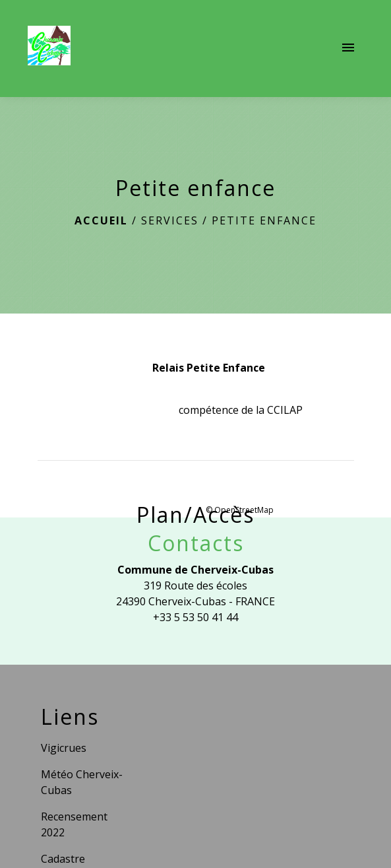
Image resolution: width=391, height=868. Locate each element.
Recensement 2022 (74, 824)
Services (170, 220)
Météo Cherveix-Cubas (82, 782)
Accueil (101, 220)
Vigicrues (64, 748)
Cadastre (63, 859)
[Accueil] (49, 48)
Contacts (196, 543)
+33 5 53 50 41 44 (195, 617)
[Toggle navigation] (348, 48)
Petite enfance (264, 220)
